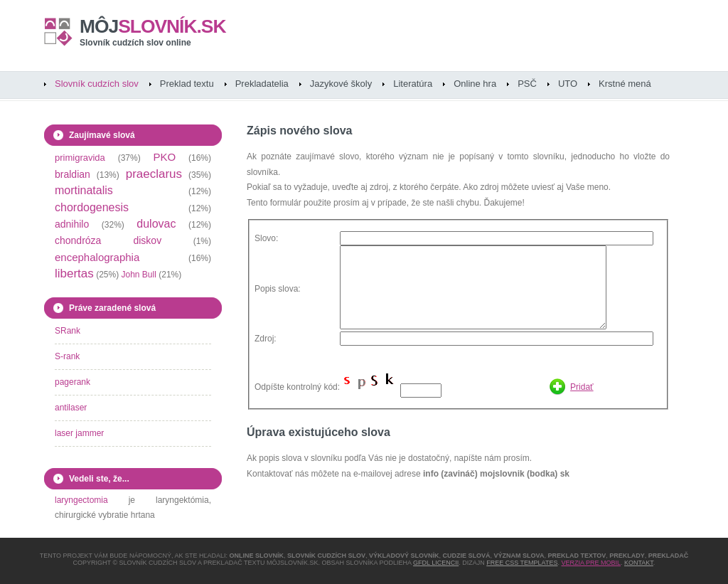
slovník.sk (153, 26)
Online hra (475, 84)
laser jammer (79, 433)
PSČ (527, 84)
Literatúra (413, 84)
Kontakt (639, 563)
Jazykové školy (341, 84)
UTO (568, 84)
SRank (68, 331)
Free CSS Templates (522, 563)
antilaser (71, 408)
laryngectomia (81, 500)
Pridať (582, 387)
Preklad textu (187, 84)
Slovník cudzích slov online (135, 43)
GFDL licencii (436, 563)
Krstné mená (625, 84)
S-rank (67, 356)
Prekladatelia (262, 84)
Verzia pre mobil (591, 563)
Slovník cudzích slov (97, 84)
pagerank (73, 382)
